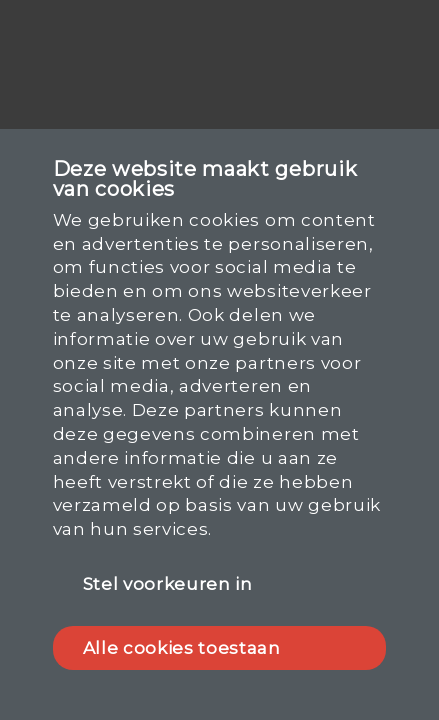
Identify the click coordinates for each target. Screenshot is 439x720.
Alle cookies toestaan (182, 648)
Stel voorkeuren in (168, 584)
